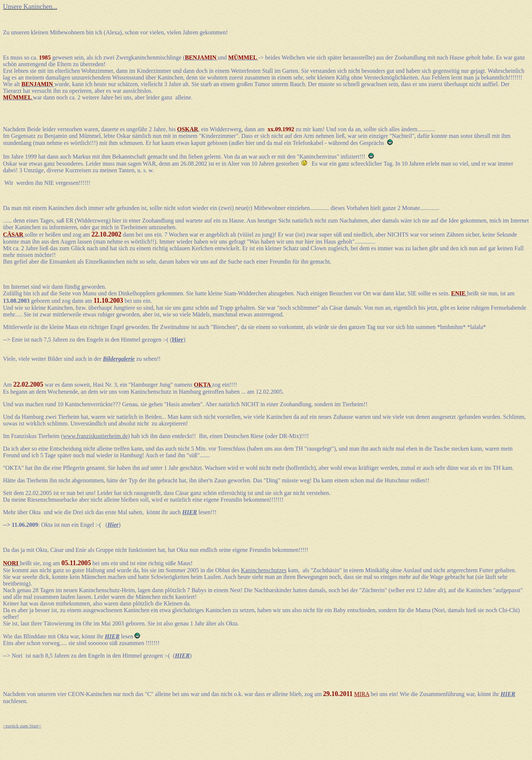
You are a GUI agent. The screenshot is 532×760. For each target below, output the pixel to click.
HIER (182, 656)
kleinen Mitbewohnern (58, 32)
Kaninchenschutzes (264, 570)
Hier (113, 525)
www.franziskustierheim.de (95, 436)
